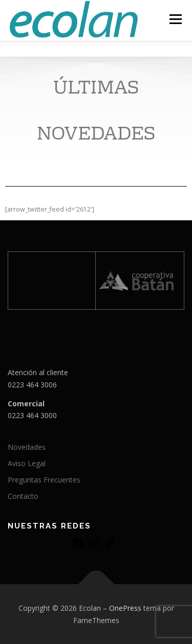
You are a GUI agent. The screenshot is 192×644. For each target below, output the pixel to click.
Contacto (23, 496)
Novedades (27, 447)
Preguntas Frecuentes (44, 480)
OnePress (125, 608)
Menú (175, 19)
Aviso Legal (27, 463)
